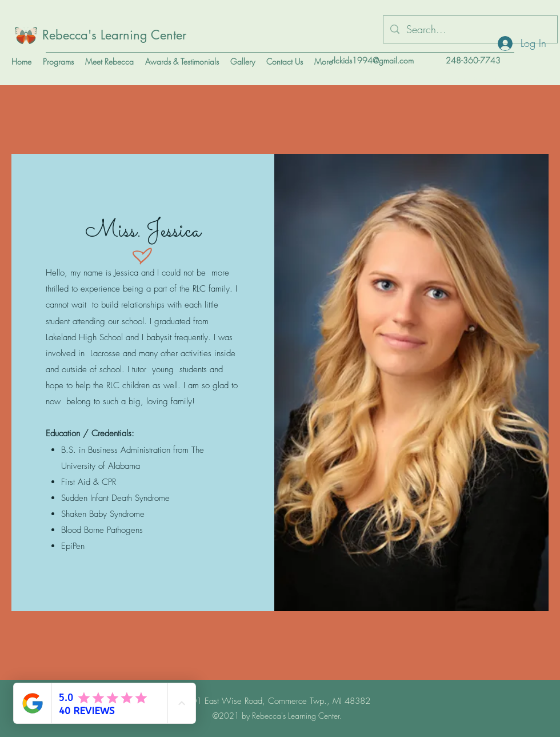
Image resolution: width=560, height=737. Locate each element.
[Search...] (470, 30)
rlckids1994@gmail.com (373, 60)
